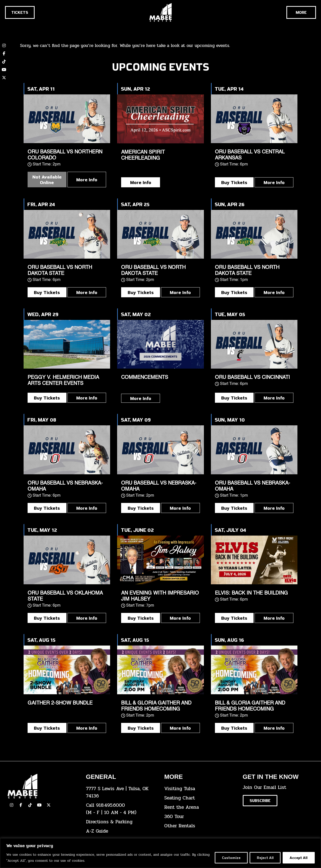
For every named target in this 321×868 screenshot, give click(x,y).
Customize (229, 858)
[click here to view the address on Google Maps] (122, 792)
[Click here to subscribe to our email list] (260, 801)
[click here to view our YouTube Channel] (39, 805)
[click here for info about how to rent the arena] (200, 807)
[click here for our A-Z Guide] (122, 831)
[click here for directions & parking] (122, 822)
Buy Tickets (234, 182)
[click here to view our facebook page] (21, 805)
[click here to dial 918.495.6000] (122, 809)
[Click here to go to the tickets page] (20, 12)
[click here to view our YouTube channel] (4, 70)
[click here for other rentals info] (200, 826)
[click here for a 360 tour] (200, 817)
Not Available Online (47, 180)
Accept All (298, 858)
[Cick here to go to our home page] (43, 786)
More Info (87, 180)
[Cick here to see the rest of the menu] (301, 12)
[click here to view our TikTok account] (4, 62)
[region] (160, 853)
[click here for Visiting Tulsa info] (200, 789)
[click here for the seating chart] (200, 798)
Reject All (264, 858)
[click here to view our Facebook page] (4, 53)
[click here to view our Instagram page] (12, 805)
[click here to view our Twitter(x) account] (49, 805)
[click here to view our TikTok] (30, 805)
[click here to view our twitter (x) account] (4, 78)
